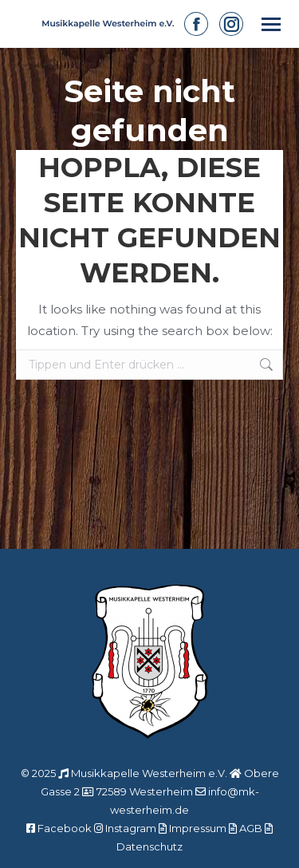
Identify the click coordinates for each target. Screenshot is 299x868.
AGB (251, 828)
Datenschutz (149, 846)
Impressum (198, 828)
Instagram (131, 828)
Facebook (65, 828)
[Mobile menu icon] (271, 24)
